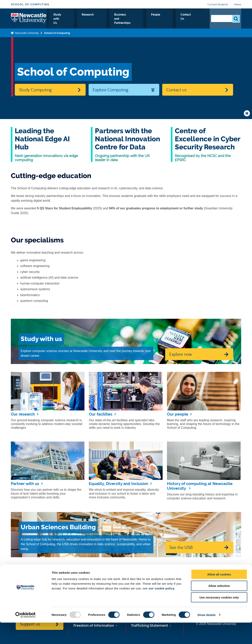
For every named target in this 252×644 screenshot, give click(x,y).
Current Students (218, 4)
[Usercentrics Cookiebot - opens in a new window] (25, 636)
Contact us (176, 90)
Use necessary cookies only (219, 619)
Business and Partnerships (143, 19)
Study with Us (86, 19)
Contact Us (195, 19)
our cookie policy (162, 610)
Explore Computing (110, 90)
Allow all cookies (219, 596)
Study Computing (35, 90)
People (175, 19)
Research (110, 19)
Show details (207, 636)
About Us (62, 19)
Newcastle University (26, 32)
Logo (29, 18)
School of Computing (30, 4)
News (238, 4)
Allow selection (219, 607)
